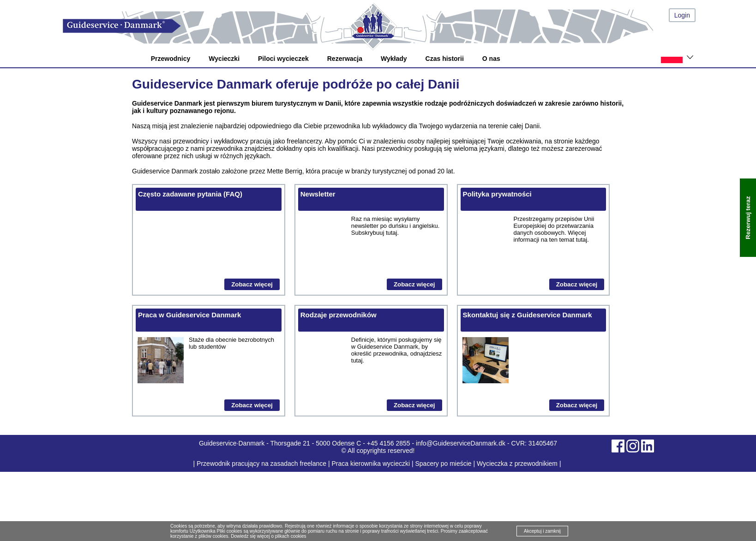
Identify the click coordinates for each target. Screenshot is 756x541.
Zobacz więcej (252, 284)
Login (682, 15)
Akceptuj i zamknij (542, 531)
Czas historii (445, 59)
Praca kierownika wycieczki (371, 464)
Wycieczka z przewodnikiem (517, 464)
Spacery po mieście (443, 464)
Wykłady (394, 59)
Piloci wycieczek (283, 59)
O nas (491, 59)
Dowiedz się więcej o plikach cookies (268, 536)
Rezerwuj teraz (748, 217)
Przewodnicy (171, 59)
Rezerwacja (345, 59)
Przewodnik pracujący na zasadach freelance (261, 464)
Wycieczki (224, 59)
